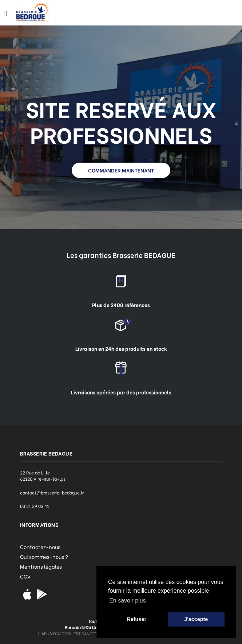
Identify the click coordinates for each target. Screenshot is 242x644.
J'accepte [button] (196, 619)
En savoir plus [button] (128, 601)
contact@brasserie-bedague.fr (52, 492)
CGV (25, 576)
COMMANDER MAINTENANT (121, 170)
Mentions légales (41, 566)
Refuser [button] (136, 619)
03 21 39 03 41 (35, 506)
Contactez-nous (40, 547)
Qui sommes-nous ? (44, 556)
